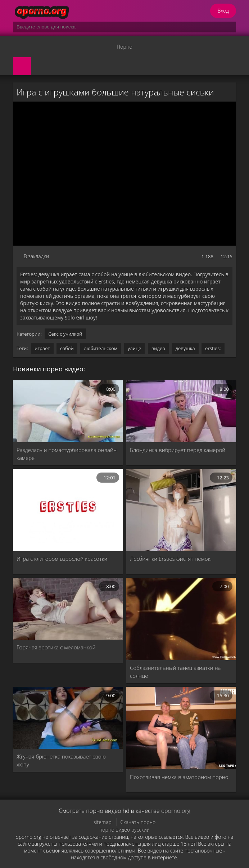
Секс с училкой (65, 334)
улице (135, 348)
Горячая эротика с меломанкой (56, 647)
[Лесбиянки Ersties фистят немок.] (181, 510)
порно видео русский (124, 830)
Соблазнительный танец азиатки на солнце (175, 672)
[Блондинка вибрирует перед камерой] (181, 411)
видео (158, 348)
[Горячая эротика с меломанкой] (68, 609)
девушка (185, 348)
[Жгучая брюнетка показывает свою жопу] (68, 718)
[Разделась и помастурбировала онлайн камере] (68, 411)
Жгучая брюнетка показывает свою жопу (61, 760)
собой (67, 348)
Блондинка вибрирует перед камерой (178, 450)
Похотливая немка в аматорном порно (179, 777)
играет (42, 348)
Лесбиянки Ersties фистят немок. (171, 559)
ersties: (213, 348)
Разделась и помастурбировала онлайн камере (67, 454)
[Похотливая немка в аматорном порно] (181, 728)
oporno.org (176, 811)
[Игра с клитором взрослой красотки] (68, 510)
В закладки (36, 256)
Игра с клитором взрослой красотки (62, 559)
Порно (124, 47)
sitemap (103, 822)
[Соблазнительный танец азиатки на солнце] (181, 619)
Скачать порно (138, 822)
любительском (101, 348)
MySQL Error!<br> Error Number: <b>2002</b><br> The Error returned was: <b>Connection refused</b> (124, 174)
